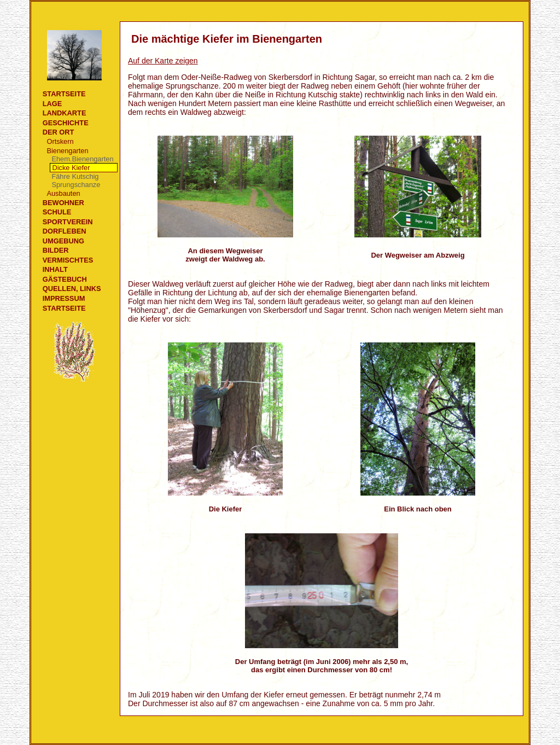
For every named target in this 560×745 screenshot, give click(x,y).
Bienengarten (67, 151)
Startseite (64, 94)
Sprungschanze (76, 185)
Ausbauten (63, 193)
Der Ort (59, 132)
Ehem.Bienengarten (82, 159)
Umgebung (63, 241)
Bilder (56, 250)
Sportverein (68, 222)
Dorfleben (65, 231)
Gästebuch (65, 279)
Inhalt (55, 269)
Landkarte (65, 113)
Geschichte (66, 123)
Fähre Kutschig (75, 176)
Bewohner (63, 203)
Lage (52, 104)
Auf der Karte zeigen (163, 61)
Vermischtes (68, 260)
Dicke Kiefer (71, 168)
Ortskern (60, 141)
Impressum (64, 298)
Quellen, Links (72, 289)
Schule (57, 212)
